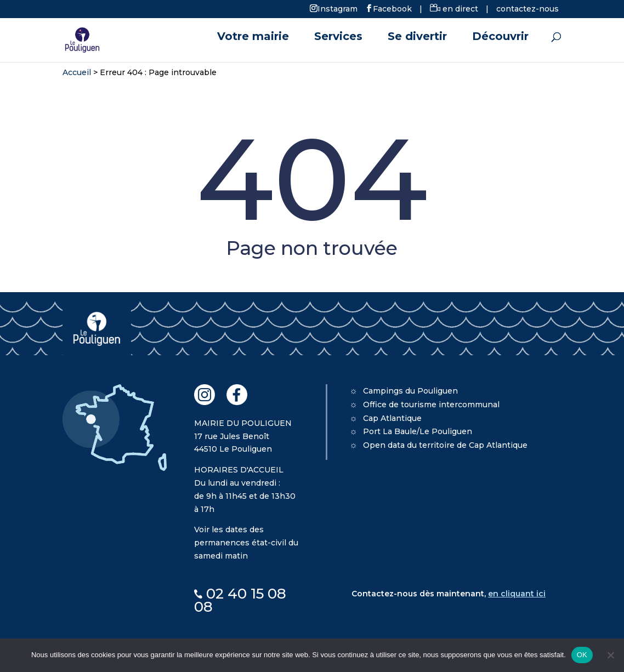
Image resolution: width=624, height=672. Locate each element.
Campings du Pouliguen (410, 391)
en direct (454, 9)
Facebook (392, 8)
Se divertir (417, 38)
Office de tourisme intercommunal (431, 405)
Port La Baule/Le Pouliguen (418, 431)
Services (338, 38)
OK (582, 655)
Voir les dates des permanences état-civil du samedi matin (246, 543)
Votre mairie (253, 38)
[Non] (610, 655)
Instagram (337, 8)
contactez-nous (527, 9)
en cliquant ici (517, 594)
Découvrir (500, 38)
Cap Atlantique (392, 418)
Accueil (77, 72)
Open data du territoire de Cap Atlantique (445, 445)
